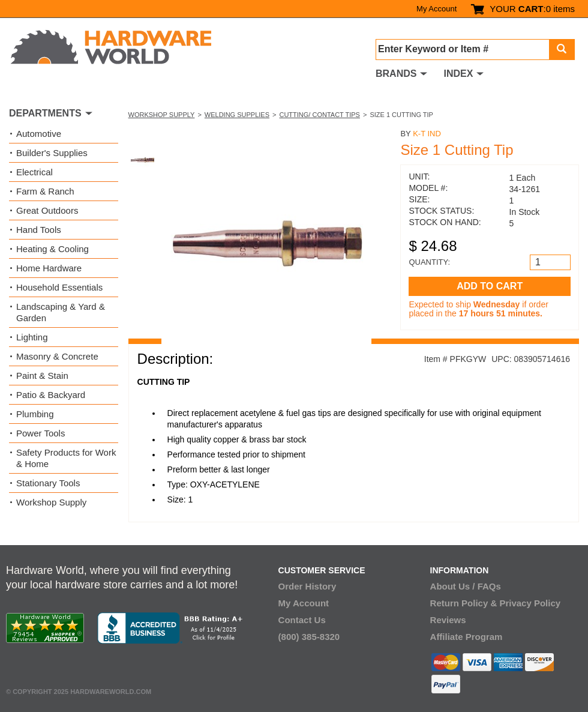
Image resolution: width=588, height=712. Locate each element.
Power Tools (40, 433)
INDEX (458, 74)
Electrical (34, 172)
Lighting (32, 337)
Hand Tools (39, 230)
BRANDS (396, 74)
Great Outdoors (47, 210)
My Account (436, 9)
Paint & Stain (42, 376)
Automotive (39, 134)
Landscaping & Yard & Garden (61, 312)
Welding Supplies (237, 115)
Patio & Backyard (51, 395)
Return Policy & (464, 603)
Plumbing (35, 414)
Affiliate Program (466, 637)
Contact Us (302, 620)
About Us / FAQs (466, 586)
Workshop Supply (162, 115)
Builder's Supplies (52, 153)
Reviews (448, 620)
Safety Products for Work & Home (66, 458)
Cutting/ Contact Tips (319, 115)
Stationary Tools (48, 483)
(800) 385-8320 (309, 637)
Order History (307, 586)
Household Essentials (59, 287)
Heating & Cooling (52, 249)
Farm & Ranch (45, 191)
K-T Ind (427, 134)
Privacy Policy (530, 603)
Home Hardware (49, 268)
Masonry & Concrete (57, 356)
